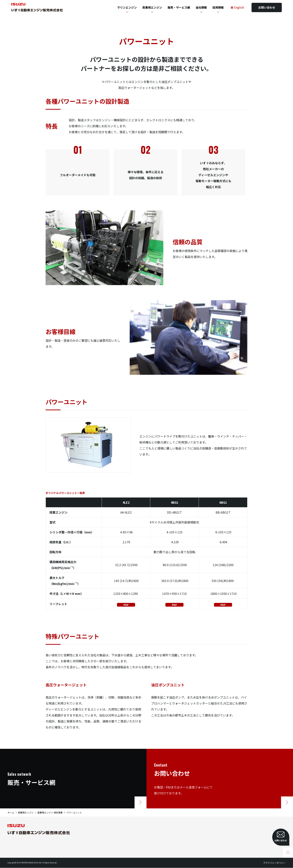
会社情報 (201, 7)
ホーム (11, 813)
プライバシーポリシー (274, 863)
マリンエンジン (127, 7)
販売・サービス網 (179, 7)
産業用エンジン (152, 7)
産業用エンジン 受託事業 (50, 813)
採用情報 (218, 7)
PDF (126, 605)
